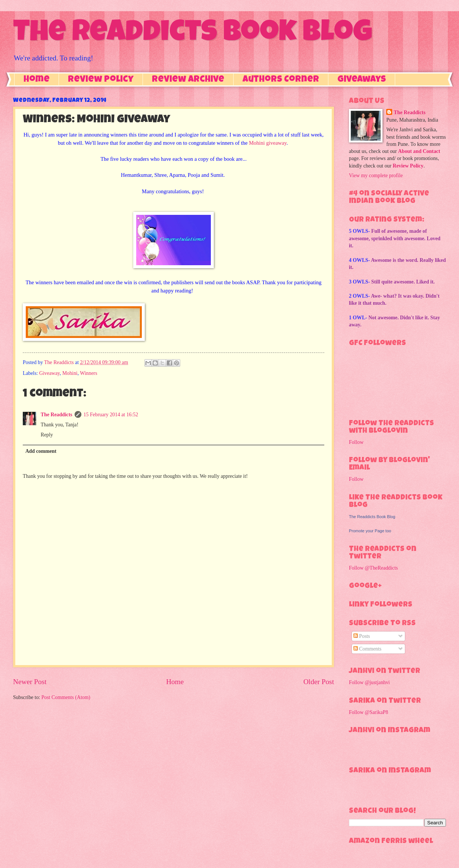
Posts (362, 636)
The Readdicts (57, 415)
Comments (367, 649)
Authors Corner (281, 80)
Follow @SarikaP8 (369, 712)
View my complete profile (376, 176)
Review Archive (188, 80)
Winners (88, 373)
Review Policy (101, 80)
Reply (47, 435)
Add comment (41, 451)
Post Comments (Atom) (66, 697)
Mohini (70, 373)
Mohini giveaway (268, 143)
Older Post (319, 682)
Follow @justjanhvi (369, 682)
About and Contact (419, 151)
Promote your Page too (370, 531)
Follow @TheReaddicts (373, 568)
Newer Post (30, 682)
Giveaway (49, 373)
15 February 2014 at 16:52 (111, 415)
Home (37, 80)
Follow (356, 442)
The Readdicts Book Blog (193, 34)
